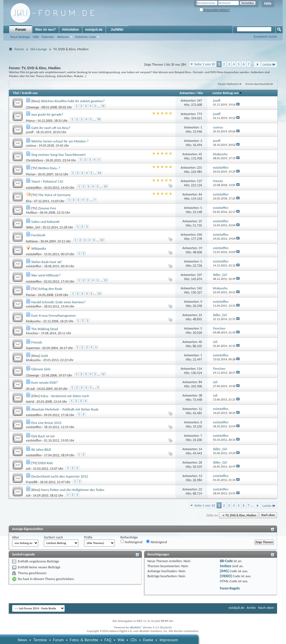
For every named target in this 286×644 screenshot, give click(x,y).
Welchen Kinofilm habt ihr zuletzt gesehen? (73, 101)
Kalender (48, 37)
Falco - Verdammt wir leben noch (65, 396)
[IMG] (224, 571)
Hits (200, 93)
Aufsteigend (131, 542)
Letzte (269, 64)
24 (99, 173)
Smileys (226, 566)
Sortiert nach (53, 537)
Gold (44, 356)
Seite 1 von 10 (205, 64)
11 (105, 280)
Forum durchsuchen (258, 84)
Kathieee (32, 241)
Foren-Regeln (230, 588)
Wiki (121, 640)
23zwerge (33, 107)
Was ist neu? (46, 30)
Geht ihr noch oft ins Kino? (51, 128)
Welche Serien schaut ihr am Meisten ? (60, 141)
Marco (30, 120)
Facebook (38, 235)
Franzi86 (32, 482)
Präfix (88, 537)
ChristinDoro (34, 160)
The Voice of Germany (54, 195)
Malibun (32, 213)
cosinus (31, 146)
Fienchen (32, 333)
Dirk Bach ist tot (43, 436)
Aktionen (63, 37)
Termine (40, 640)
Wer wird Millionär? (46, 275)
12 (103, 374)
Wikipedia (39, 248)
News (22, 640)
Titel (16, 93)
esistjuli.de (94, 30)
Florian (31, 174)
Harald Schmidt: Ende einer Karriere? (59, 302)
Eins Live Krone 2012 (46, 423)
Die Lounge (39, 49)
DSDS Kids (46, 463)
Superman (33, 348)
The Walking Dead (45, 329)
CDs (134, 640)
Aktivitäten (71, 30)
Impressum (169, 640)
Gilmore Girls (41, 369)
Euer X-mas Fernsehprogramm (53, 315)
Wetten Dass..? (49, 168)
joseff (30, 132)
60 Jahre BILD (41, 449)
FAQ (108, 640)
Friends (37, 342)
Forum (21, 30)
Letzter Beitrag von (227, 93)
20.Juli (30, 388)
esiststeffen (34, 187)
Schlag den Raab (50, 289)
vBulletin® (136, 627)
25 (102, 240)
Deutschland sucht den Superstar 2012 (60, 476)
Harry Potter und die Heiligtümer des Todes (72, 490)
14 (105, 186)
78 (99, 119)
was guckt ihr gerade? (47, 114)
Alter (16, 537)
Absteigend (157, 542)
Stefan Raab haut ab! (47, 262)
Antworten (187, 93)
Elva (29, 201)
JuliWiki (117, 30)
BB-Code (226, 561)
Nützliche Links (85, 37)
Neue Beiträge (20, 37)
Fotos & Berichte (84, 640)
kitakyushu (33, 321)
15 (99, 294)
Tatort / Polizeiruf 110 (47, 181)
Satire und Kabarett (45, 222)
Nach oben (268, 515)
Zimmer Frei (47, 208)
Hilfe (268, 4)
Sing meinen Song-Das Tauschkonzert (59, 155)
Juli (28, 469)
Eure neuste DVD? (45, 382)
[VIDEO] (226, 576)
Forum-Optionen (228, 84)
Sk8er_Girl (33, 227)
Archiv (251, 608)
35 (103, 106)
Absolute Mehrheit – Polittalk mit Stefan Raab (65, 409)
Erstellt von (30, 93)
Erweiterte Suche (265, 37)
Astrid (30, 402)
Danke (148, 640)
